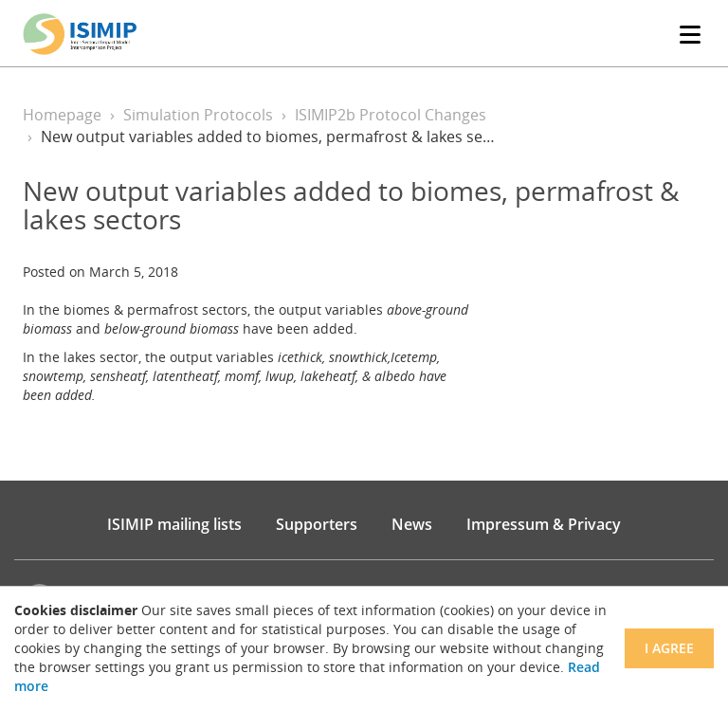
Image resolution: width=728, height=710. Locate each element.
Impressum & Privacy (544, 524)
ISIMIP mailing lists (174, 524)
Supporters (317, 524)
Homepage (62, 115)
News (412, 524)
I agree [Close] (669, 648)
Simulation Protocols (198, 115)
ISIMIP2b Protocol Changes (391, 115)
